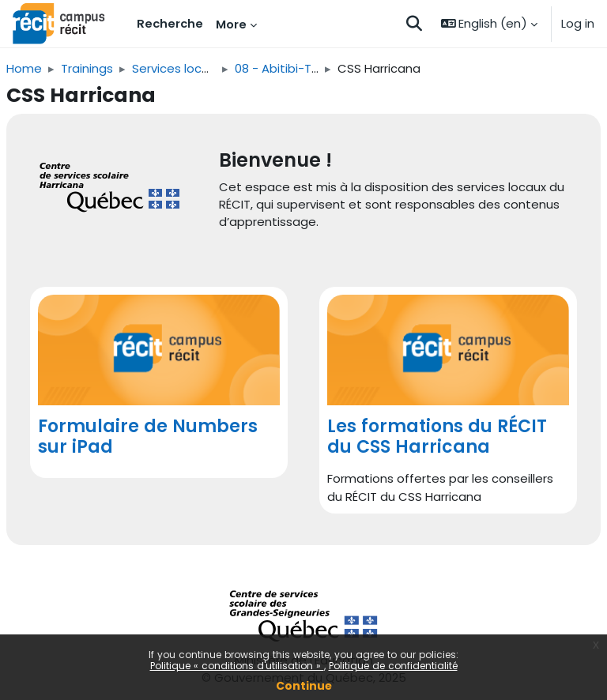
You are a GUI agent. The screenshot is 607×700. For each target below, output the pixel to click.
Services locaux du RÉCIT (204, 68)
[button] (414, 24)
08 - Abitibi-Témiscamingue (317, 68)
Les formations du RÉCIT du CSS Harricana (437, 437)
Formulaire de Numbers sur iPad (148, 437)
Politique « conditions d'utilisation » (237, 666)
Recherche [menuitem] (170, 23)
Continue (304, 686)
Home (24, 68)
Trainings (87, 68)
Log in (578, 23)
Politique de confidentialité (393, 666)
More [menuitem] (231, 24)
